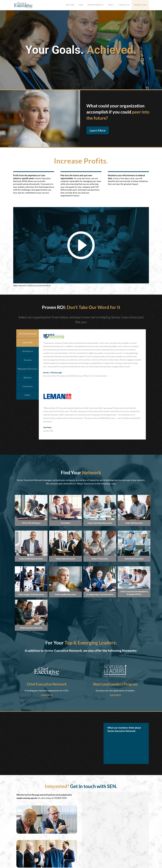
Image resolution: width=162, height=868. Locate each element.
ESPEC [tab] (28, 395)
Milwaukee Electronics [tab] (28, 369)
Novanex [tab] (28, 360)
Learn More (47, 695)
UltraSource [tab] (28, 351)
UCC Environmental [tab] (28, 334)
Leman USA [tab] (28, 342)
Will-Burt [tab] (28, 378)
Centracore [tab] (28, 386)
